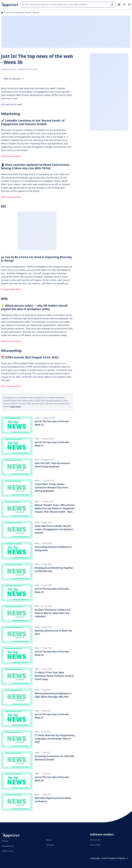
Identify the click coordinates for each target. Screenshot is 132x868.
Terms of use (8, 851)
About (49, 840)
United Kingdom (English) (115, 858)
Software (50, 845)
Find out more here (11, 156)
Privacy (5, 841)
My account (95, 840)
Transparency (8, 846)
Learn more (16, 406)
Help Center (95, 845)
